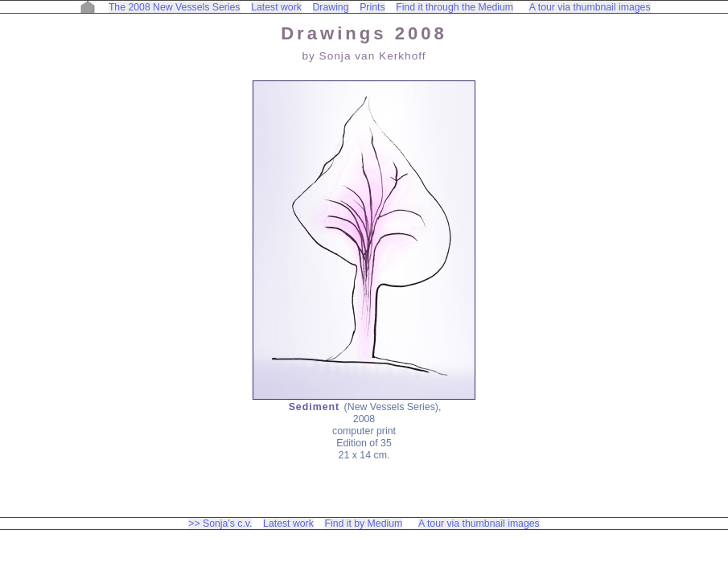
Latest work (276, 7)
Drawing (331, 7)
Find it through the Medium (454, 7)
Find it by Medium (363, 524)
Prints (372, 7)
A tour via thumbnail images (590, 7)
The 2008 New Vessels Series (175, 7)
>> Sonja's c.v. (220, 524)
